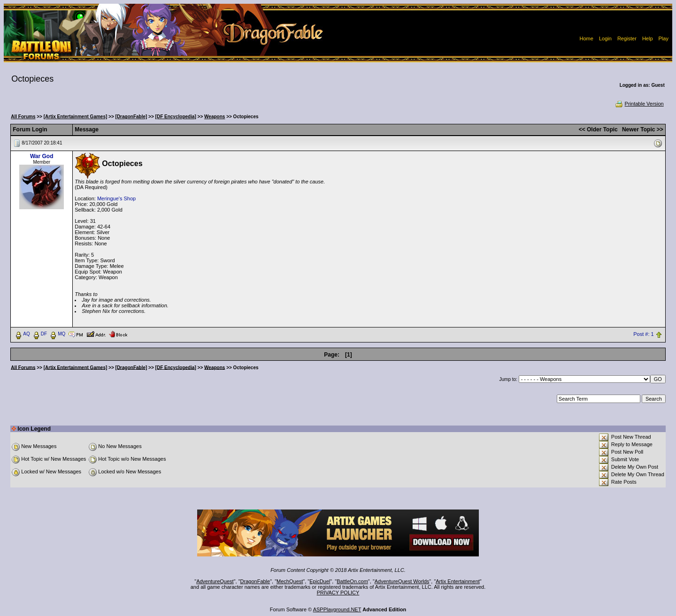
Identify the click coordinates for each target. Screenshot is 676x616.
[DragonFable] (131, 117)
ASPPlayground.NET (337, 609)
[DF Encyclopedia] (176, 117)
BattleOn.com (352, 581)
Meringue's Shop (116, 198)
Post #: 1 (643, 334)
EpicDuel (320, 581)
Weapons (215, 117)
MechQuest (290, 581)
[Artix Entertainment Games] (76, 117)
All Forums (23, 117)
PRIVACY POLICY (338, 593)
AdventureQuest (215, 581)
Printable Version (639, 104)
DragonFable (255, 581)
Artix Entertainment (458, 581)
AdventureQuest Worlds (402, 581)
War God (42, 156)
